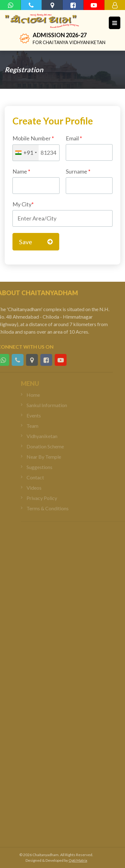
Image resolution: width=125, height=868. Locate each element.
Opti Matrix (78, 860)
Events (39, 415)
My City (23, 204)
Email (89, 148)
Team (38, 426)
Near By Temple (49, 457)
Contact (41, 477)
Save (36, 242)
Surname (89, 181)
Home (38, 395)
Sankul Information (52, 405)
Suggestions (45, 467)
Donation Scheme (50, 446)
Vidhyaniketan (47, 436)
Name (21, 171)
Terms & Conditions (53, 508)
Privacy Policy (47, 498)
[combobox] (26, 153)
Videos (39, 488)
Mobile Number (33, 138)
